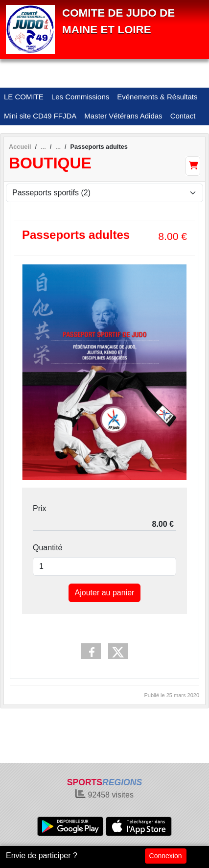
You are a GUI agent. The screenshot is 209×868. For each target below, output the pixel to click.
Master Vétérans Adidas (123, 116)
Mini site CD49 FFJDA (40, 116)
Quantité (47, 548)
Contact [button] (183, 116)
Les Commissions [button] (80, 97)
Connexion (166, 856)
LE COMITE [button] (24, 97)
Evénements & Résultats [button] (157, 97)
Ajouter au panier (105, 593)
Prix (40, 508)
